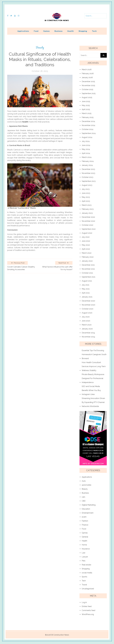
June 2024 (86, 145)
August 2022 (87, 233)
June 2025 (86, 101)
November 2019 (88, 337)
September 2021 (89, 277)
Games (46, 31)
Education (86, 509)
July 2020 (86, 317)
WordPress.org (88, 614)
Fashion (85, 521)
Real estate (86, 565)
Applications (23, 31)
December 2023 (88, 169)
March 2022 (87, 253)
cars (83, 497)
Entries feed (87, 606)
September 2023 (89, 181)
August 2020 (87, 313)
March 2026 (87, 70)
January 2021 (87, 297)
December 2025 (88, 81)
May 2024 (86, 149)
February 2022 (88, 257)
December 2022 (88, 217)
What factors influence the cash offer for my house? (57, 268)
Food (36, 31)
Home (84, 545)
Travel (84, 585)
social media (87, 573)
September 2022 (89, 229)
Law (83, 553)
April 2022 (86, 249)
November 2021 (88, 269)
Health (71, 31)
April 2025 (86, 109)
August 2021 (87, 281)
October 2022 (87, 225)
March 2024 (87, 157)
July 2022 (86, 237)
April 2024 (86, 153)
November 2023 (88, 173)
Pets (84, 561)
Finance (85, 525)
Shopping (83, 31)
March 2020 (87, 325)
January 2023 (87, 213)
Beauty (40, 47)
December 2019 (88, 333)
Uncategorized (88, 589)
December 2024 (88, 121)
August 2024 (87, 137)
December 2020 (88, 301)
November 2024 (88, 125)
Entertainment (88, 513)
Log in (84, 602)
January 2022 (87, 261)
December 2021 (88, 265)
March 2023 (87, 205)
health (25, 122)
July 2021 (85, 285)
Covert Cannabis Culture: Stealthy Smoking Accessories (21, 268)
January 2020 (87, 329)
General (85, 537)
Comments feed (88, 610)
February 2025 (88, 117)
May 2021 (86, 289)
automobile (86, 485)
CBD (84, 501)
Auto (84, 481)
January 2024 (87, 165)
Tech (94, 31)
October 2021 (87, 273)
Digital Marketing (89, 505)
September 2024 (89, 133)
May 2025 (86, 105)
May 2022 (86, 245)
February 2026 (88, 74)
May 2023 (86, 197)
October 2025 (87, 89)
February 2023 (88, 209)
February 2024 (88, 161)
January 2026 (87, 77)
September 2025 (89, 93)
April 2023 (86, 201)
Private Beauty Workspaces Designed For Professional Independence (93, 378)
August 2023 (87, 185)
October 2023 (87, 177)
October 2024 (88, 129)
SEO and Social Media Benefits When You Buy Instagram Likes (91, 390)
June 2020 (86, 321)
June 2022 (86, 241)
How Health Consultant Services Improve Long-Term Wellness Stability (94, 366)
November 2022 (88, 221)
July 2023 (86, 189)
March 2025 (87, 113)
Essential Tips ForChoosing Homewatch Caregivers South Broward (94, 354)
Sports (84, 577)
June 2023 (86, 193)
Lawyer (85, 557)
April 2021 (86, 293)
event (84, 517)
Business (59, 31)
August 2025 (87, 97)
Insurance (86, 549)
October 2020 (88, 309)
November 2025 (88, 85)
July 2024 (86, 141)
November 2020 (88, 305)
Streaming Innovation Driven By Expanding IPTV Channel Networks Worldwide (93, 402)
